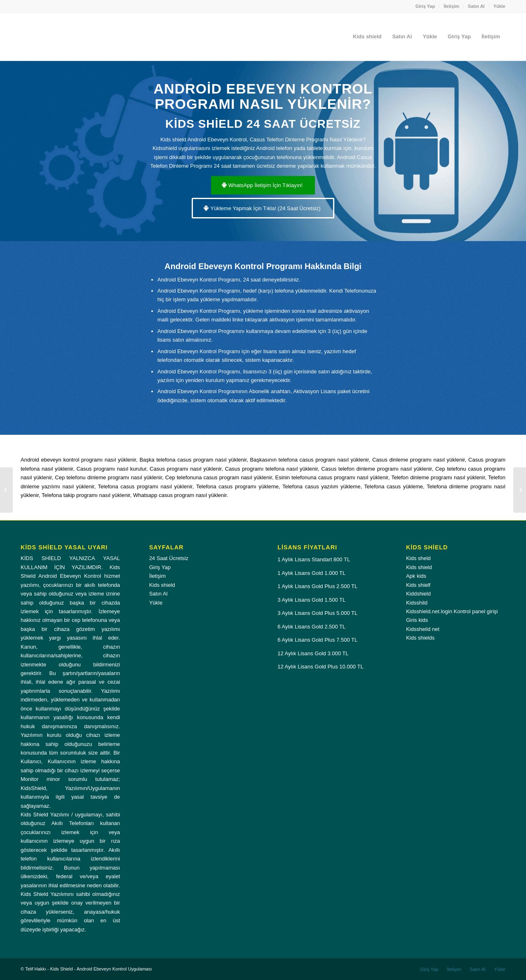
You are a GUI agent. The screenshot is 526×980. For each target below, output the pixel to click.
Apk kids (416, 576)
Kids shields (420, 638)
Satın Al (476, 6)
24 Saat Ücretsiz (169, 558)
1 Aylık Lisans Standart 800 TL (314, 559)
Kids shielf (418, 585)
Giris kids (417, 620)
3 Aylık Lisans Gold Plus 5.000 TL (317, 613)
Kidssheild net (423, 629)
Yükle (499, 6)
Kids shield (162, 585)
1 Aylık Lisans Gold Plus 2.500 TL (317, 586)
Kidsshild (417, 603)
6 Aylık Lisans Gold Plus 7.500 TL (317, 640)
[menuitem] (426, 6)
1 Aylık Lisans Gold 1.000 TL (311, 573)
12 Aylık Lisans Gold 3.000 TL (313, 653)
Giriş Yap (425, 6)
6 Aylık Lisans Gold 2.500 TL (311, 627)
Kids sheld (418, 558)
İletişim (451, 6)
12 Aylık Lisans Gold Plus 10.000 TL (320, 667)
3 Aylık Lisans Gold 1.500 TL (311, 600)
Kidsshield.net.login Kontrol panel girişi (452, 611)
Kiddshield (418, 594)
